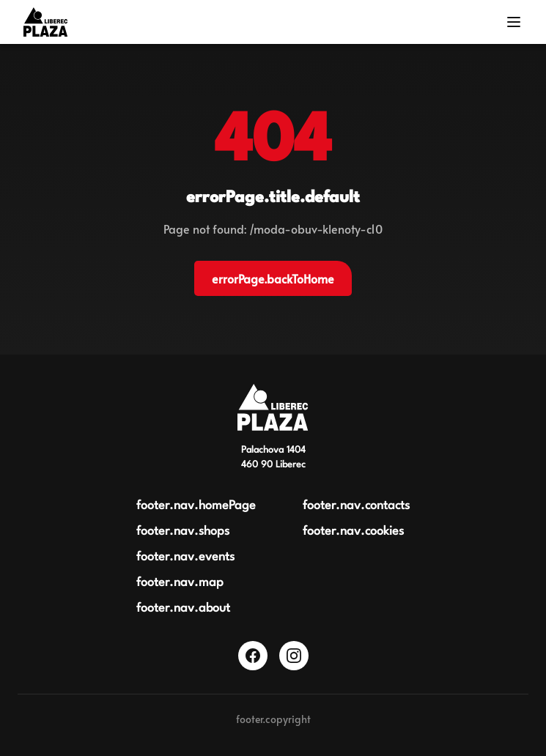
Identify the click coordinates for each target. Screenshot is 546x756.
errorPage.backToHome (273, 278)
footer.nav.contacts (356, 506)
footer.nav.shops (183, 531)
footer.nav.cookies (353, 531)
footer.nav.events (185, 557)
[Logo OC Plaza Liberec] (45, 22)
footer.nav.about (183, 608)
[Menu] (514, 22)
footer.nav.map (180, 583)
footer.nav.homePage (196, 506)
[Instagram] (294, 656)
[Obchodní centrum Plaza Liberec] (273, 407)
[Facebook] (253, 656)
